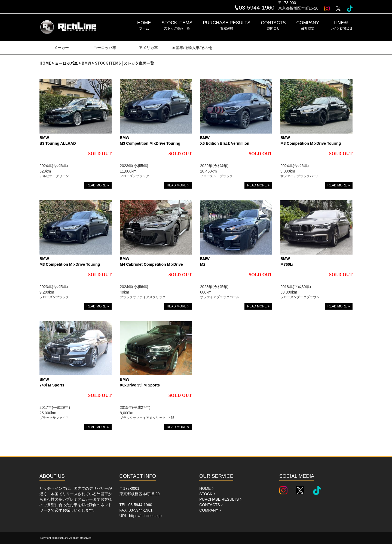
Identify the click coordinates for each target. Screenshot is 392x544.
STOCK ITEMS (177, 25)
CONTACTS (273, 25)
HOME (144, 25)
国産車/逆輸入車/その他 (192, 48)
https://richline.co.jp (145, 516)
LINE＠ (341, 25)
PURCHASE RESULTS (227, 25)
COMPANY (308, 25)
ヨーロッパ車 (105, 48)
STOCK (207, 494)
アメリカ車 (148, 48)
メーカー (61, 48)
